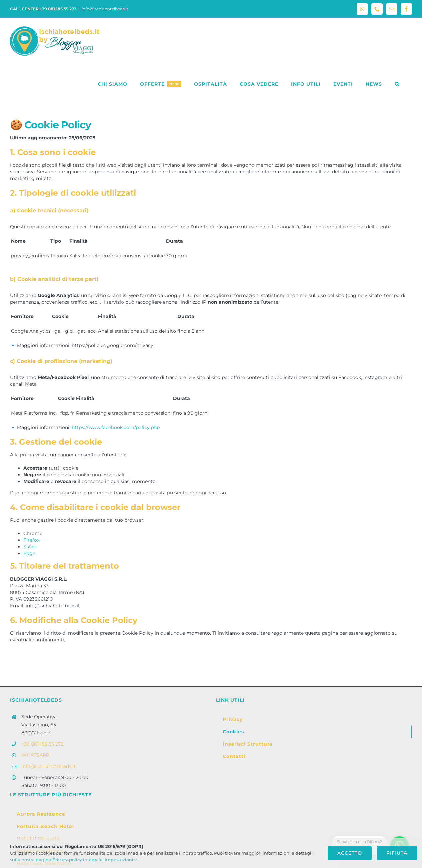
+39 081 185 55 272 (42, 744)
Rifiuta (397, 853)
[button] (397, 84)
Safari (30, 547)
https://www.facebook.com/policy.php (116, 427)
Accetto (350, 853)
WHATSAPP (35, 755)
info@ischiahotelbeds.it (105, 9)
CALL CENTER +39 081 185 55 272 (43, 9)
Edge (29, 553)
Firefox (31, 540)
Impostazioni (121, 860)
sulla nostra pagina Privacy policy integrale (56, 860)
